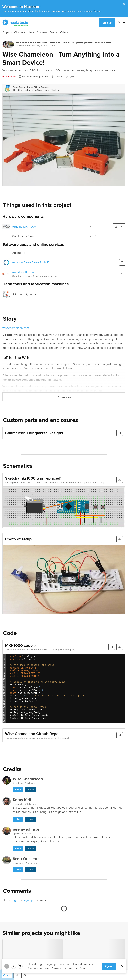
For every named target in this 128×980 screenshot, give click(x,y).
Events (54, 32)
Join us (88, 11)
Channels (20, 32)
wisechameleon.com (16, 328)
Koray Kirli (68, 43)
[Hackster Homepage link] (15, 23)
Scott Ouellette (103, 43)
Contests (42, 32)
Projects (7, 32)
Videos (64, 32)
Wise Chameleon (51, 43)
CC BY (52, 46)
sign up (28, 900)
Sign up (107, 23)
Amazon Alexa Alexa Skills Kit (31, 262)
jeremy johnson (84, 43)
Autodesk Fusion (23, 272)
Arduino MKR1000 (24, 226)
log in (16, 900)
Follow (18, 790)
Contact (31, 790)
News (31, 32)
